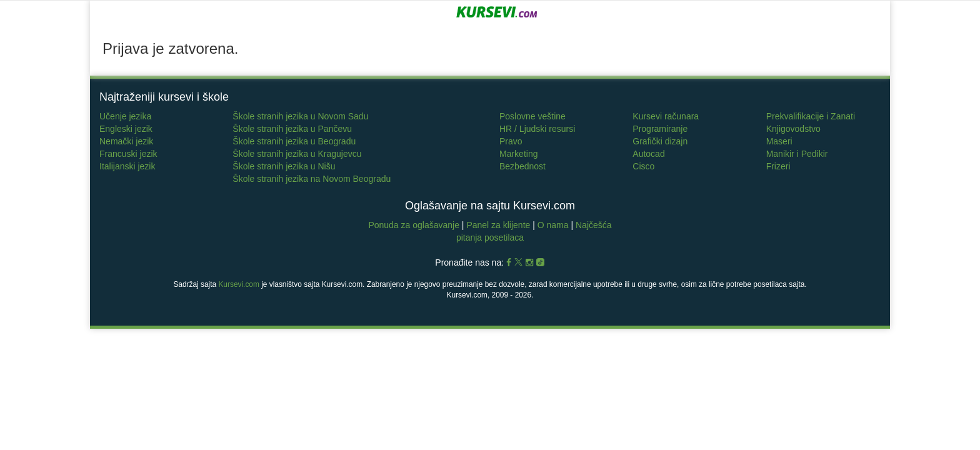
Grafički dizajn (660, 141)
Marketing (518, 154)
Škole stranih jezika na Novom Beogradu (312, 179)
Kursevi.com (238, 284)
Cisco (643, 166)
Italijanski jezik (127, 166)
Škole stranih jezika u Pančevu (292, 129)
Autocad (648, 154)
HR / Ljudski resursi (537, 129)
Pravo (511, 141)
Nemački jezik (126, 141)
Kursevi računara (666, 116)
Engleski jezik (126, 129)
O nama (553, 225)
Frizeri (778, 166)
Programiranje (660, 129)
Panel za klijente (499, 225)
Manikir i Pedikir (797, 154)
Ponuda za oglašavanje (415, 225)
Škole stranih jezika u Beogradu (294, 141)
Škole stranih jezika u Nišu (284, 166)
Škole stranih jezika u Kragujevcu (297, 154)
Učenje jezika (125, 116)
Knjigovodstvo (793, 129)
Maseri (779, 141)
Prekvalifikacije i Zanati (811, 116)
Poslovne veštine (532, 116)
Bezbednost (522, 166)
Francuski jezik (128, 154)
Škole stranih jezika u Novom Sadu (300, 116)
